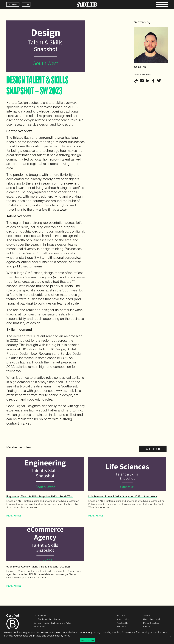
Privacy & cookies (151, 623)
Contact (147, 627)
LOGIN (26, 5)
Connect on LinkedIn (152, 619)
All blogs (153, 449)
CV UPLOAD (13, 5)
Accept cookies (88, 640)
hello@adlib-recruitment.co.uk (47, 619)
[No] (171, 636)
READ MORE (14, 516)
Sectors (147, 616)
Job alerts (121, 616)
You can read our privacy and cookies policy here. (41, 636)
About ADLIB (122, 623)
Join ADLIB (121, 627)
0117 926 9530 (40, 616)
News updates (123, 619)
